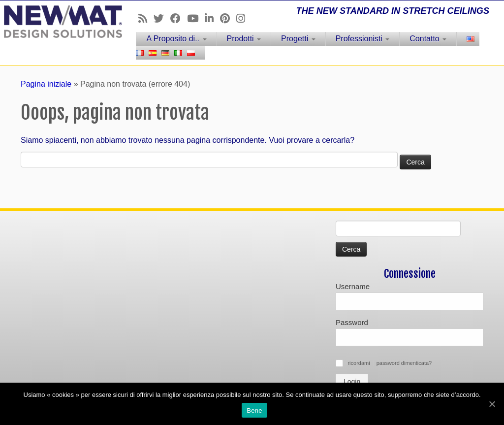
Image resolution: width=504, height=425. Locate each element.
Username (353, 286)
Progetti (298, 39)
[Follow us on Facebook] (179, 18)
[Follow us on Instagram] (244, 18)
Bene (254, 410)
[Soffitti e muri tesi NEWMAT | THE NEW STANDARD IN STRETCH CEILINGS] (59, 22)
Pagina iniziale (46, 84)
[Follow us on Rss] (146, 18)
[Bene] (492, 404)
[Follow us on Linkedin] (212, 18)
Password (352, 322)
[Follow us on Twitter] (162, 18)
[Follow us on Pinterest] (228, 18)
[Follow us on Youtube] (196, 18)
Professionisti (363, 39)
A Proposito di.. (176, 39)
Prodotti (244, 39)
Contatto (428, 39)
